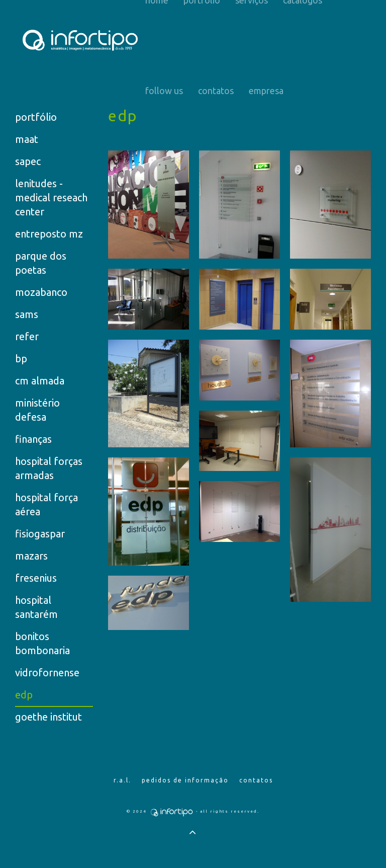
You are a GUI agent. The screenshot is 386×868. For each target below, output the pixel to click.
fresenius (36, 578)
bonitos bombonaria (42, 643)
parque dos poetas (41, 263)
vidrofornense (47, 673)
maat (27, 139)
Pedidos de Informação (185, 780)
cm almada (40, 381)
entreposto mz (49, 234)
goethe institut (49, 717)
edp (24, 695)
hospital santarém (36, 607)
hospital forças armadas (49, 468)
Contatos (216, 91)
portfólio (36, 117)
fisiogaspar (40, 534)
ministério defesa (37, 410)
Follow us (164, 91)
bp (21, 359)
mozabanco (41, 292)
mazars (31, 556)
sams (27, 314)
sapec (28, 161)
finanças (33, 439)
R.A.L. (122, 780)
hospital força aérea (46, 504)
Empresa (266, 91)
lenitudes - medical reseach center (51, 198)
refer (27, 336)
